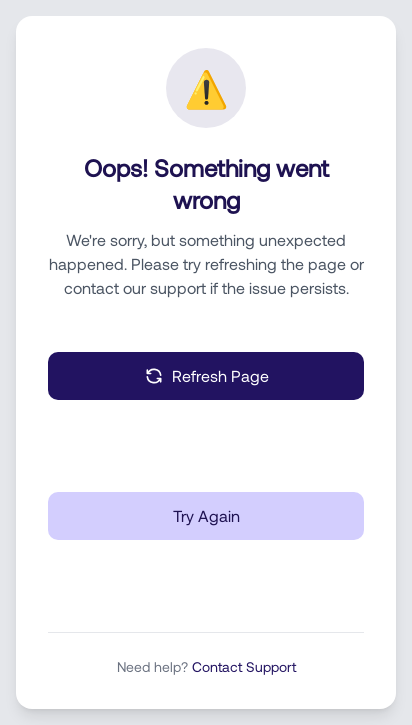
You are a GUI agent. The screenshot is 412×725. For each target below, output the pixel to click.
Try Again (206, 515)
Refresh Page (206, 376)
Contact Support (244, 666)
